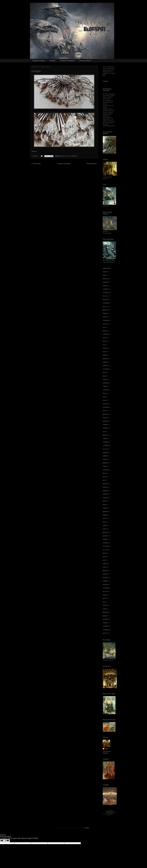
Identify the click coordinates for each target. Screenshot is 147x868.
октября (105, 289)
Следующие (36, 163)
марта (105, 275)
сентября (106, 292)
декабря (105, 282)
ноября (105, 286)
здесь (110, 114)
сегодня (36, 71)
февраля (105, 279)
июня (104, 341)
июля (104, 338)
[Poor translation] (7, 841)
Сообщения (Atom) (70, 169)
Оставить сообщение (67, 61)
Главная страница (39, 61)
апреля (105, 272)
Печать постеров (85, 61)
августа (105, 296)
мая (104, 327)
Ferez (106, 749)
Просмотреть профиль (107, 752)
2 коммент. (35, 156)
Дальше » (35, 151)
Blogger (87, 828)
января (105, 313)
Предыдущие (92, 163)
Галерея (52, 61)
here (104, 75)
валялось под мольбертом (69, 156)
